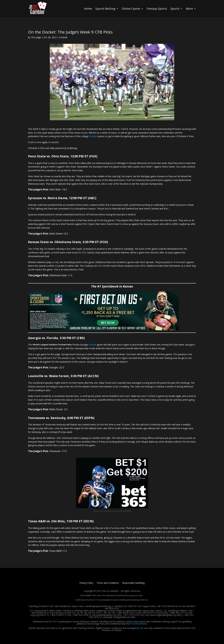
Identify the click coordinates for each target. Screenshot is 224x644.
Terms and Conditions (108, 583)
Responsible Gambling (133, 583)
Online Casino (131, 9)
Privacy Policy (86, 583)
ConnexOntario (139, 624)
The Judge (36, 37)
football (93, 136)
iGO (142, 628)
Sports (175, 9)
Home (88, 9)
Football (63, 37)
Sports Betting (105, 9)
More (189, 9)
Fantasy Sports (157, 9)
